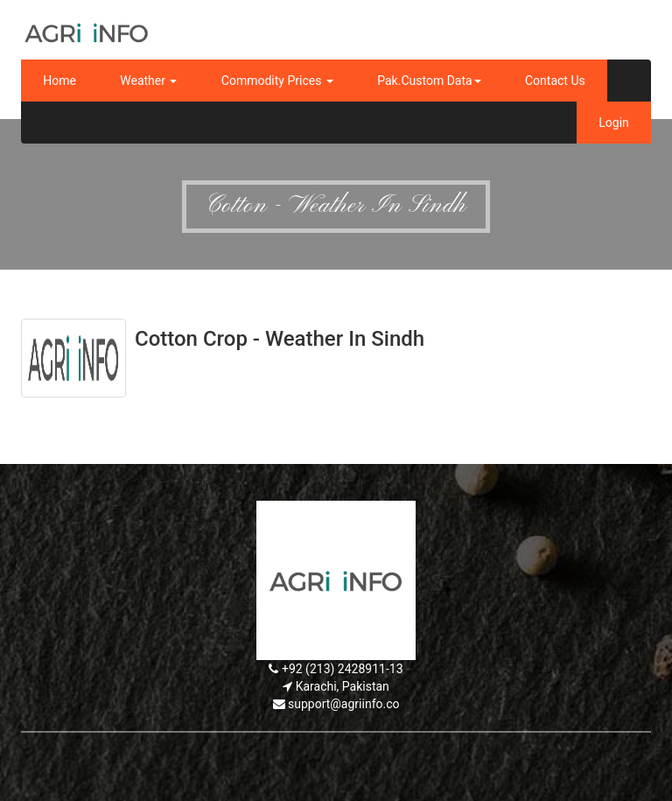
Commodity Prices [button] (277, 81)
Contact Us (555, 81)
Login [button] (614, 123)
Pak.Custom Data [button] (429, 81)
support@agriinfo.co (344, 704)
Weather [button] (148, 81)
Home (59, 81)
